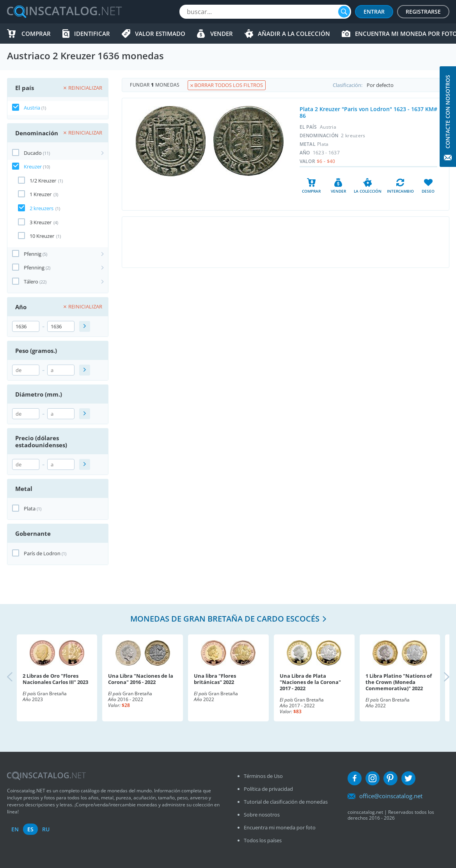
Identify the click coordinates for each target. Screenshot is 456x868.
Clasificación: (391, 85)
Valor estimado (160, 34)
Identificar (92, 34)
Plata (30, 508)
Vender (222, 34)
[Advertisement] (286, 242)
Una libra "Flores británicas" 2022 (215, 679)
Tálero (31, 282)
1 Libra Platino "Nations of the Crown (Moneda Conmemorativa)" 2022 (399, 682)
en (15, 829)
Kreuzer (33, 167)
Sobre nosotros (262, 815)
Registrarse (423, 12)
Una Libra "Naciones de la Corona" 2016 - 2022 (141, 679)
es (30, 829)
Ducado (33, 153)
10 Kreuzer (42, 236)
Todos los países (263, 840)
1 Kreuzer (41, 194)
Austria (32, 108)
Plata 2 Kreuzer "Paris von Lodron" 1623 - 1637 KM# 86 (368, 112)
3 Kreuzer (41, 222)
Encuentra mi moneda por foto (280, 827)
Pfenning (34, 267)
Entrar (374, 12)
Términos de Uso (263, 776)
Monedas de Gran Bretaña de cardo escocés (225, 619)
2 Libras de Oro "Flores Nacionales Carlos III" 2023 (55, 679)
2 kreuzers (42, 208)
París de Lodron (42, 553)
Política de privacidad (268, 789)
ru (46, 829)
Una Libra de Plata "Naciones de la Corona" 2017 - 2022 (310, 682)
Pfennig (33, 254)
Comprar (36, 34)
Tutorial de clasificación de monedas (286, 802)
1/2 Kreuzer (43, 181)
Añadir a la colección (294, 34)
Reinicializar (83, 88)
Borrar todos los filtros (227, 85)
